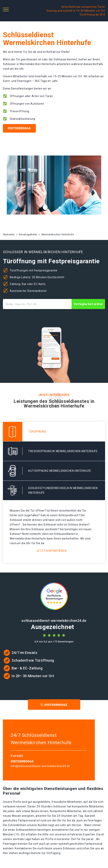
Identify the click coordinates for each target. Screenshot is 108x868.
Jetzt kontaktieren (51, 551)
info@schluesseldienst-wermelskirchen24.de (40, 766)
